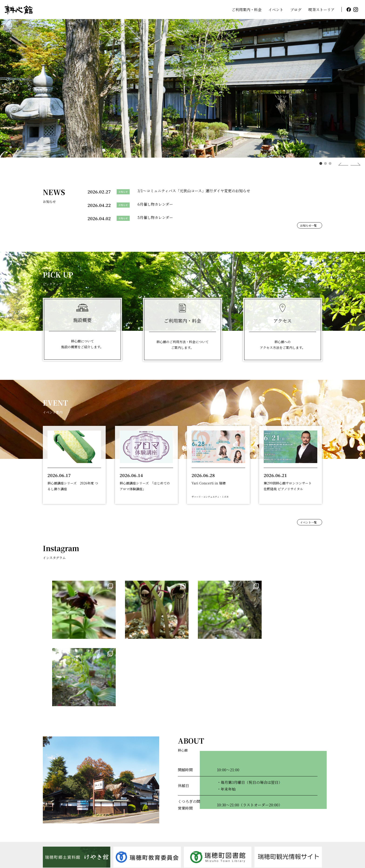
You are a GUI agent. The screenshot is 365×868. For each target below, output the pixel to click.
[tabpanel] (182, 88)
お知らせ (315, 820)
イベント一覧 (308, 522)
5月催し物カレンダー (155, 217)
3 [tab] (329, 163)
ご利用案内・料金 (247, 10)
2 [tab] (324, 163)
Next (351, 164)
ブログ (296, 10)
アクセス (289, 820)
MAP (115, 846)
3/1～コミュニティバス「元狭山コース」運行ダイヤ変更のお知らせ (194, 191)
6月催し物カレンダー (155, 204)
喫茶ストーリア (321, 10)
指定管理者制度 (272, 832)
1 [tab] (320, 163)
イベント (276, 10)
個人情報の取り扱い (308, 832)
